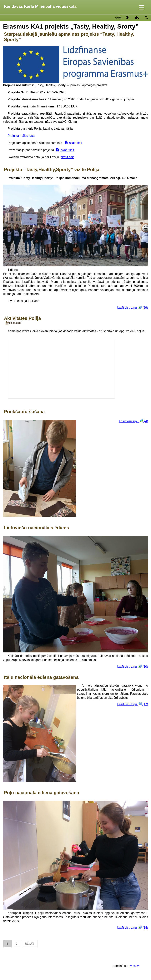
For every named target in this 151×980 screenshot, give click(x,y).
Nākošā (30, 944)
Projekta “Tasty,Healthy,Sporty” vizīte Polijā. (52, 169)
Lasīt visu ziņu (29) (133, 307)
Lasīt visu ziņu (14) (133, 927)
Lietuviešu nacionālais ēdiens (36, 528)
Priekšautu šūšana (24, 412)
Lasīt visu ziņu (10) (133, 666)
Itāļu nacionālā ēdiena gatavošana (41, 677)
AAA (118, 18)
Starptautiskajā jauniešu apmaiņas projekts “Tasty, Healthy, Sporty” (69, 37)
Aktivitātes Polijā (22, 318)
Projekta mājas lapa (21, 136)
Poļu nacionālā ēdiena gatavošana (41, 793)
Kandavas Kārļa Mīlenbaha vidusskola (40, 6)
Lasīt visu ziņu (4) (133, 421)
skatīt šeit (76, 143)
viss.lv (134, 966)
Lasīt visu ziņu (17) (133, 704)
